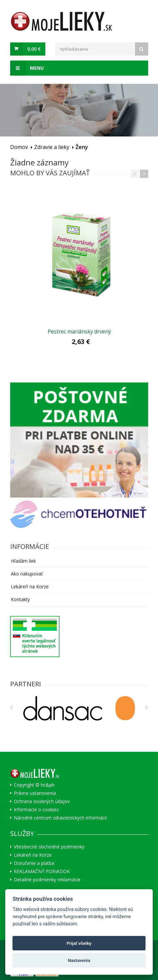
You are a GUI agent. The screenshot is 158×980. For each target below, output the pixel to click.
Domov (19, 147)
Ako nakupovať (27, 574)
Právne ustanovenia (35, 793)
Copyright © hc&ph (34, 785)
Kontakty (20, 599)
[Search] (142, 49)
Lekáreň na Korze (30, 587)
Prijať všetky (79, 943)
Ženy (82, 147)
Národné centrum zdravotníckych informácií (60, 818)
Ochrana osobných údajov (42, 801)
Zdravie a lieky (52, 147)
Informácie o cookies (36, 810)
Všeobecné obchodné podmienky (49, 847)
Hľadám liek (23, 561)
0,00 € (34, 49)
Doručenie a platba (34, 863)
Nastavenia (79, 960)
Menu (27, 68)
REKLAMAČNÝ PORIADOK (42, 871)
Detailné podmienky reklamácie (47, 880)
